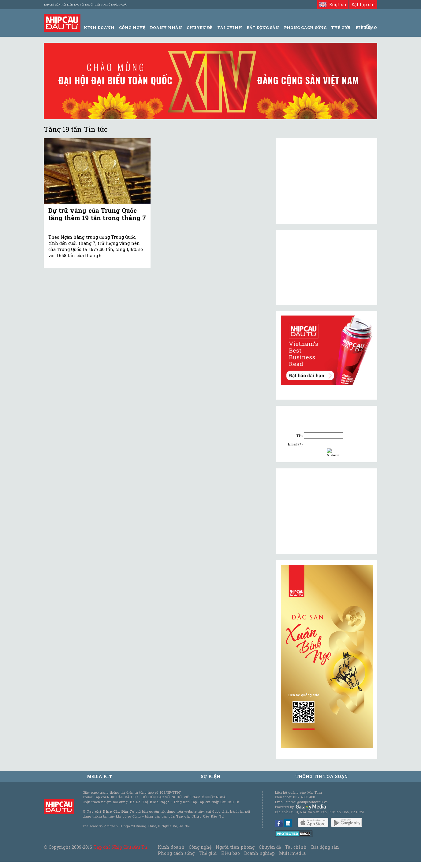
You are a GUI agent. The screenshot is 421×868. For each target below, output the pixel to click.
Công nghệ (200, 847)
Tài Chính (230, 28)
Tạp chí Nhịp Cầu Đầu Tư (120, 847)
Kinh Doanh (99, 28)
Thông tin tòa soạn (322, 776)
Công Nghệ (132, 28)
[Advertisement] (327, 511)
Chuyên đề (199, 28)
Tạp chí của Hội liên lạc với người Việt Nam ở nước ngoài (86, 5)
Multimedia (292, 853)
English (333, 4)
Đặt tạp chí (363, 4)
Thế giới (341, 28)
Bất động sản (263, 28)
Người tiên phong (235, 847)
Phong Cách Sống (305, 28)
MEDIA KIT (99, 776)
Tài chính (296, 847)
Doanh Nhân (166, 28)
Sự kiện (210, 776)
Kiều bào (230, 853)
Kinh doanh (171, 847)
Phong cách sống (176, 853)
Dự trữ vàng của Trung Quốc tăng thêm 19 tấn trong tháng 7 (97, 214)
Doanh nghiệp (259, 853)
